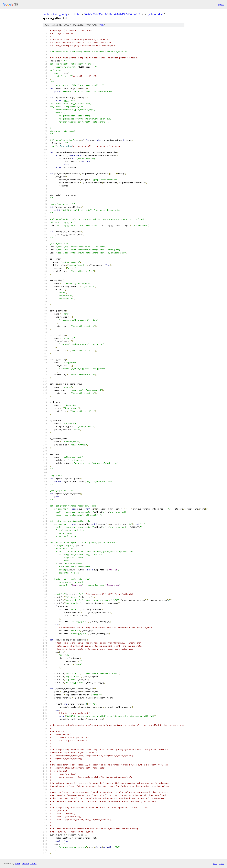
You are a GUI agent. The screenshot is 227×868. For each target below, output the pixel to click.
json (222, 864)
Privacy (25, 864)
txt (215, 864)
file (102, 25)
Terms (33, 864)
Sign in (221, 5)
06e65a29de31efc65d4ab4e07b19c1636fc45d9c (113, 14)
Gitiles (17, 864)
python (151, 14)
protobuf (76, 14)
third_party (60, 14)
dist (161, 14)
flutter (47, 14)
